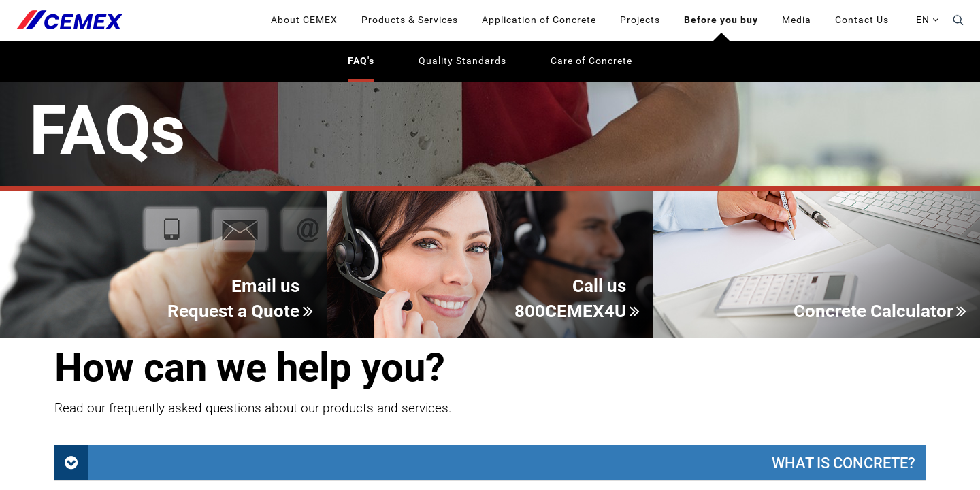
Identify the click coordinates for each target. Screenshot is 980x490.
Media (797, 20)
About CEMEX (304, 20)
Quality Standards (462, 61)
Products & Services (410, 20)
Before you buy (721, 20)
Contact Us (862, 20)
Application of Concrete (539, 20)
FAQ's (361, 61)
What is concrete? (844, 463)
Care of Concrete (591, 61)
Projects (640, 20)
